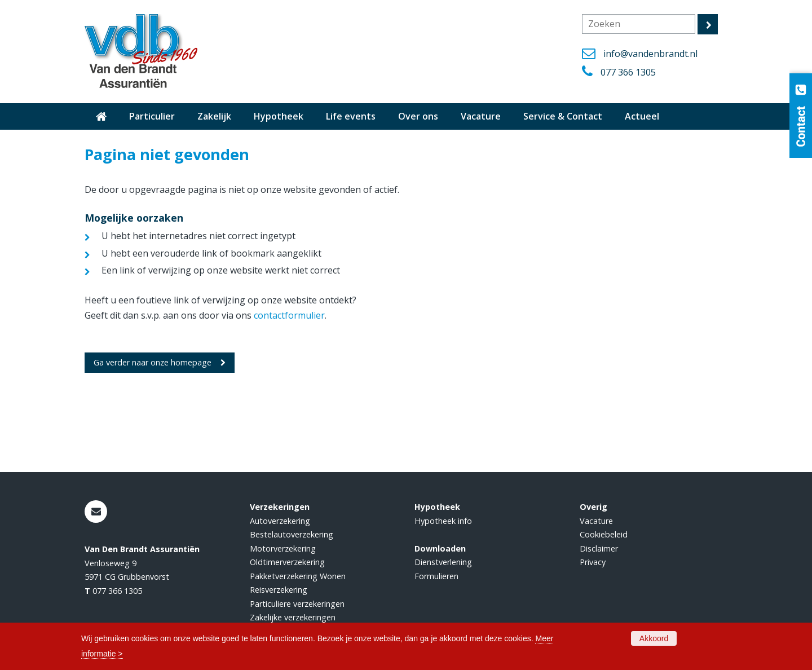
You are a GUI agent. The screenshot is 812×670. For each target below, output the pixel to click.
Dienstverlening (443, 562)
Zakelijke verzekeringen (293, 617)
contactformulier (289, 315)
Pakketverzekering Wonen (298, 576)
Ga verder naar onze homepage (153, 362)
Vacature (596, 521)
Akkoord (654, 638)
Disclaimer (599, 548)
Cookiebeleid (604, 534)
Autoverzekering (280, 521)
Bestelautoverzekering (292, 534)
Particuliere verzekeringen (297, 604)
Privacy (593, 562)
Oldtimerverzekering (287, 562)
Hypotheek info (443, 521)
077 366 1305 (628, 72)
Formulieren (436, 576)
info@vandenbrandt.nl (650, 54)
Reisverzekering (279, 590)
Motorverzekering (283, 548)
